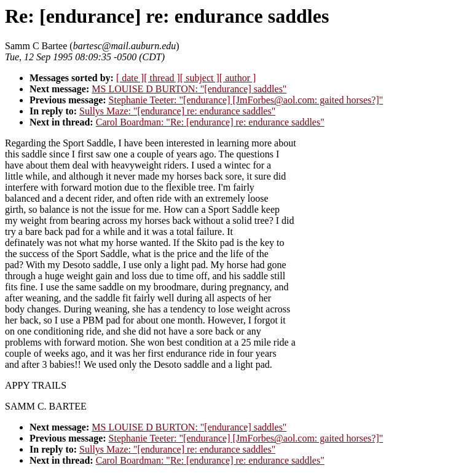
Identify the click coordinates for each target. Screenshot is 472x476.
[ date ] (130, 78)
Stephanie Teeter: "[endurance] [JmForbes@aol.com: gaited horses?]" (246, 100)
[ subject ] (200, 78)
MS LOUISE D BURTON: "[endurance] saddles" (189, 89)
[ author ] (238, 78)
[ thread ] (162, 78)
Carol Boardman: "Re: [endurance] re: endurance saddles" (210, 122)
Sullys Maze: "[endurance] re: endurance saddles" (177, 111)
